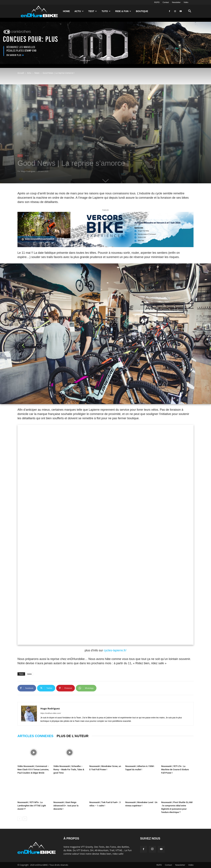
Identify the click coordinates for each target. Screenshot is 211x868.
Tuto (106, 11)
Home (66, 11)
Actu (79, 11)
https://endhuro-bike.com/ (51, 713)
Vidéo (186, 2)
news (30, 674)
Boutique (142, 11)
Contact (166, 2)
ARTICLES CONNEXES (35, 736)
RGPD (157, 2)
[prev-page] (20, 819)
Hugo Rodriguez (28, 171)
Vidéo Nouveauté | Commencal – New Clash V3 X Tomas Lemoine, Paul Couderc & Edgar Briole (33, 769)
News (37, 73)
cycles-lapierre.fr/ (115, 650)
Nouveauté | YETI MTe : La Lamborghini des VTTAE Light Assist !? (32, 806)
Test (93, 11)
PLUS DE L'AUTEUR (73, 736)
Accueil (21, 73)
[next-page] (25, 819)
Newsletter (176, 2)
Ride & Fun (123, 11)
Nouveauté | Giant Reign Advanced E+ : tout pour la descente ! (66, 806)
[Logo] (39, 11)
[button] (190, 11)
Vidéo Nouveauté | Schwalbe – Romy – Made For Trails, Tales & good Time (69, 769)
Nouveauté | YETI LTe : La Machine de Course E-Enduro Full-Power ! (175, 769)
